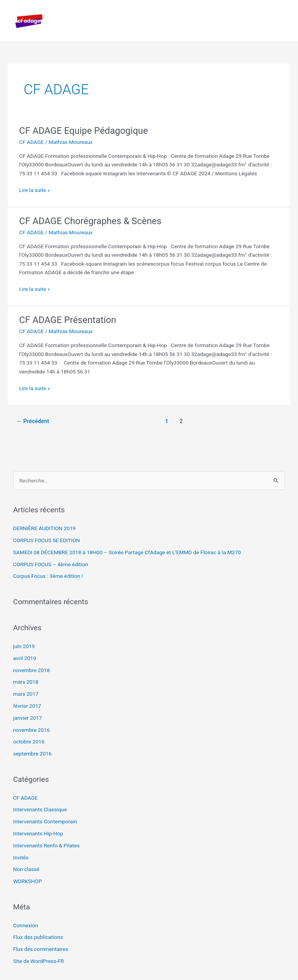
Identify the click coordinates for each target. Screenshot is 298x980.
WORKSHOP (28, 881)
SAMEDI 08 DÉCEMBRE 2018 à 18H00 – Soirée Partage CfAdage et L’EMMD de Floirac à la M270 (127, 552)
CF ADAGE (31, 142)
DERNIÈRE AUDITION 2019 (44, 528)
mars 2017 (26, 694)
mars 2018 (26, 682)
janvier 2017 (28, 718)
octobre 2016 (29, 741)
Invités (21, 857)
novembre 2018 (32, 670)
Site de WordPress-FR (39, 961)
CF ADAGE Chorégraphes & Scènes (90, 221)
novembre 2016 (32, 730)
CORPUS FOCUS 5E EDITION (47, 540)
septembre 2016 (32, 754)
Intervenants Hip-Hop (38, 833)
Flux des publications (38, 937)
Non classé (26, 869)
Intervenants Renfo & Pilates (47, 845)
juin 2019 (24, 646)
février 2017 (27, 706)
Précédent (33, 421)
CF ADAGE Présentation (68, 320)
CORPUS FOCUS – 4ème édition (51, 564)
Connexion (26, 925)
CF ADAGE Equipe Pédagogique (83, 131)
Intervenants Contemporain (45, 821)
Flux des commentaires (41, 949)
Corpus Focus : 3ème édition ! (48, 576)
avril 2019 (25, 658)
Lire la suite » (34, 189)
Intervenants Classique (40, 809)
